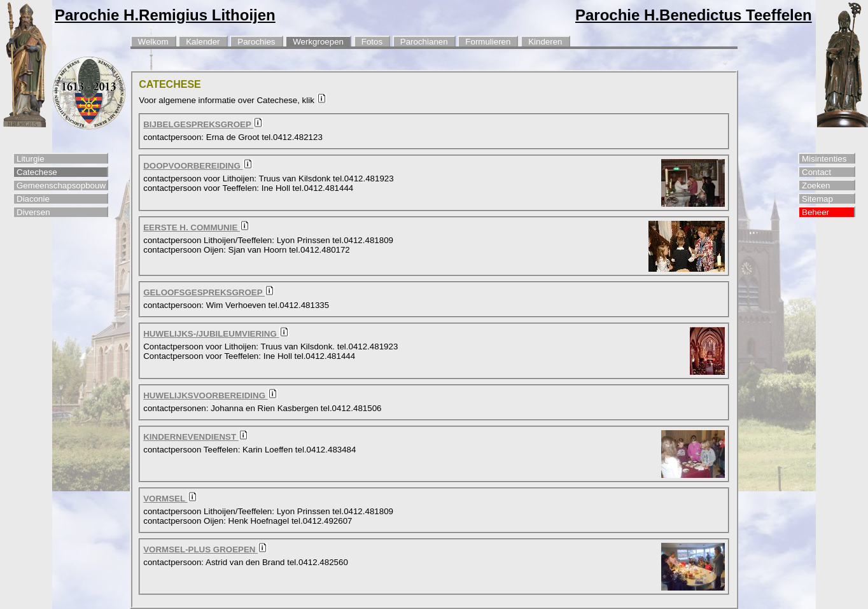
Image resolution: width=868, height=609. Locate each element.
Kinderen (545, 42)
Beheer (815, 212)
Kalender (203, 42)
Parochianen (424, 42)
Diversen (33, 212)
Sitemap (817, 199)
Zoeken (816, 185)
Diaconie (33, 199)
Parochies (256, 42)
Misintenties (824, 159)
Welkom (153, 42)
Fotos (372, 42)
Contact (816, 172)
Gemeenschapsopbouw (61, 185)
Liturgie (31, 159)
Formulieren (488, 42)
